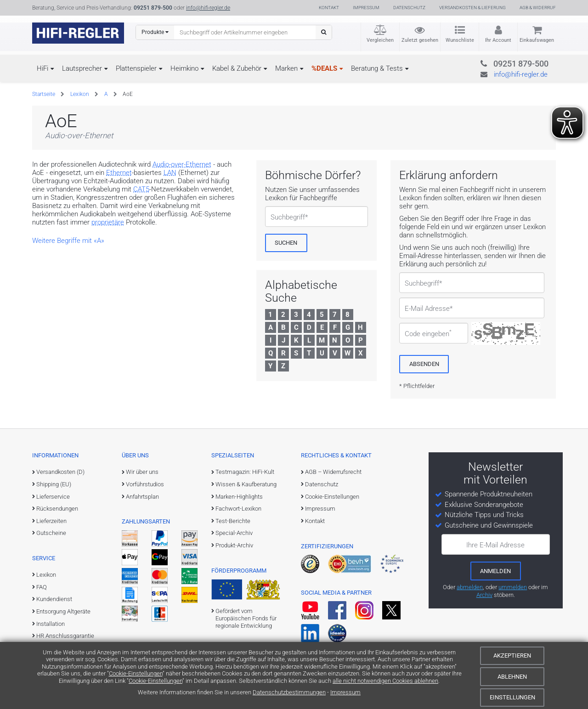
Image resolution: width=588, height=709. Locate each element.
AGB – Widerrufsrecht (333, 472)
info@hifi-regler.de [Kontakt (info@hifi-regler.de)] (208, 8)
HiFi (42, 68)
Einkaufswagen (537, 40)
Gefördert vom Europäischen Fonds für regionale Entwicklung (246, 619)
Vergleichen (380, 40)
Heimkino (184, 68)
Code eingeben (428, 334)
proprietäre (108, 222)
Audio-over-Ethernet (182, 164)
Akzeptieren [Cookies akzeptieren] (512, 656)
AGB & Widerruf (538, 8)
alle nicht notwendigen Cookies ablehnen (385, 681)
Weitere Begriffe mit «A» (68, 241)
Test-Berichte (233, 521)
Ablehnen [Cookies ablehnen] (512, 677)
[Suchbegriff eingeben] (245, 32)
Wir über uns (142, 472)
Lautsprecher (82, 68)
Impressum (345, 692)
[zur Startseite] (78, 33)
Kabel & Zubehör (237, 68)
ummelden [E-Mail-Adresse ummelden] (513, 587)
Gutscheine (51, 533)
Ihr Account (498, 40)
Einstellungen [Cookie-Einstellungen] (512, 697)
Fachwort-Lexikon (238, 509)
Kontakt (329, 8)
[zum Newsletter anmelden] (496, 571)
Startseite (44, 94)
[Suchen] (324, 32)
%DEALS (324, 68)
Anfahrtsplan (142, 497)
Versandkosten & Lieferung (472, 8)
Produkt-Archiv (234, 545)
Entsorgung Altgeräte (63, 611)
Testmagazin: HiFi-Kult (245, 472)
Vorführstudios (145, 484)
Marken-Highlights (239, 497)
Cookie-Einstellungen (136, 673)
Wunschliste (460, 40)
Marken (286, 68)
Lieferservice (53, 497)
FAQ (42, 587)
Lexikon (80, 94)
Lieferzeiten (51, 521)
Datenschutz (409, 8)
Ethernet (119, 173)
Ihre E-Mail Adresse (495, 545)
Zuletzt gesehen (420, 40)
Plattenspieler (136, 68)
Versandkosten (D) (60, 472)
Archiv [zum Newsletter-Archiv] (484, 595)
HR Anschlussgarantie (65, 636)
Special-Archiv (234, 533)
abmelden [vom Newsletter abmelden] (470, 587)
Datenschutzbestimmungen (289, 692)
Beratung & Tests (377, 68)
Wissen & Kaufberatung (246, 484)
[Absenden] (424, 364)
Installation (51, 624)
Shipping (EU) (54, 484)
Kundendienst (54, 599)
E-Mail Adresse (427, 309)
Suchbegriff (288, 217)
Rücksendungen (57, 509)
